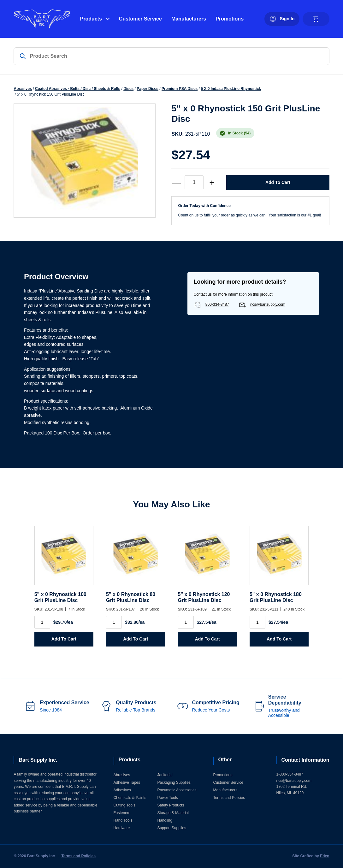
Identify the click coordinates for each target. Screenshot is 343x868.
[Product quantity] (194, 182)
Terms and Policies (229, 798)
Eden (325, 856)
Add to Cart (278, 182)
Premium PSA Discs (180, 89)
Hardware (122, 828)
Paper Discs (148, 89)
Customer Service (140, 19)
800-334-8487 (217, 304)
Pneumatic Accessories (177, 790)
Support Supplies (172, 828)
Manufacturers (189, 19)
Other (225, 760)
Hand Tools (123, 820)
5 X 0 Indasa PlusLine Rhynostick (231, 89)
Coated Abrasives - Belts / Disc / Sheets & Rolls (78, 89)
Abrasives (23, 89)
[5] (64, 559)
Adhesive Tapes (127, 782)
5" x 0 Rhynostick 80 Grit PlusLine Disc (131, 597)
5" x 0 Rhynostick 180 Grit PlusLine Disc (276, 597)
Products (91, 19)
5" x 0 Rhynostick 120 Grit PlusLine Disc (204, 597)
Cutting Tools (124, 805)
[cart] (316, 19)
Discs (128, 89)
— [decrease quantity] (176, 183)
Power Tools (168, 798)
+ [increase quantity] (212, 183)
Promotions (230, 19)
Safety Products (171, 805)
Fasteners (122, 813)
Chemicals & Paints (130, 798)
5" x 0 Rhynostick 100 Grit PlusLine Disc (60, 597)
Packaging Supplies (174, 782)
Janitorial (165, 775)
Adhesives (122, 790)
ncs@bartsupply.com (268, 304)
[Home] (42, 19)
